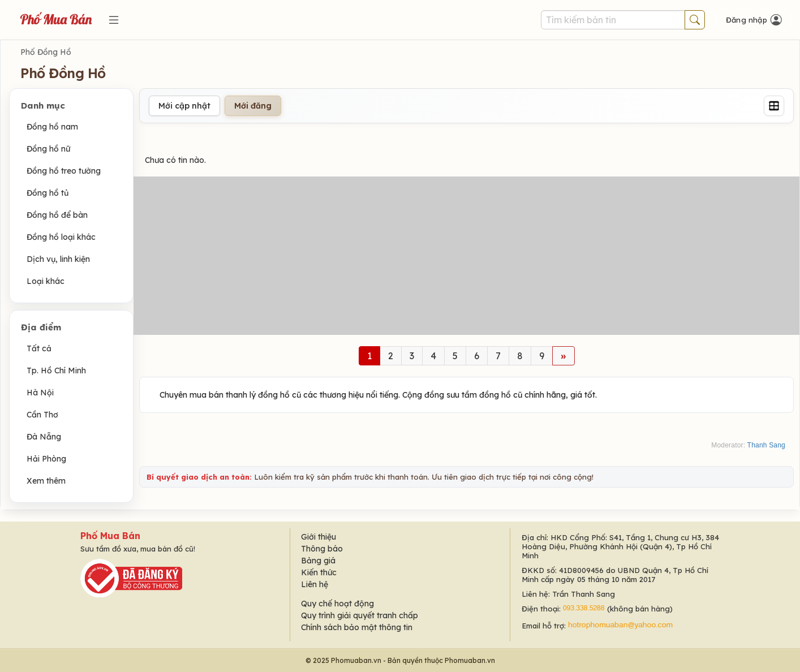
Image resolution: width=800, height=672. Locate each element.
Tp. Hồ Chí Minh (56, 371)
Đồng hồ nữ (48, 149)
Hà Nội (40, 393)
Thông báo (322, 549)
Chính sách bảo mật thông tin (357, 627)
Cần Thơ (42, 415)
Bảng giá (318, 561)
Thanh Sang (766, 445)
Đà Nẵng (44, 437)
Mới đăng (253, 106)
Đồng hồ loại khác (61, 237)
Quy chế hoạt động (337, 604)
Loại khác (46, 281)
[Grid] (774, 106)
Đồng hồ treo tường (64, 171)
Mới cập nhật (184, 106)
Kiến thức (319, 572)
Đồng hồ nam (52, 127)
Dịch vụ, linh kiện (58, 259)
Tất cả (39, 348)
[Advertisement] (466, 256)
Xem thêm (46, 481)
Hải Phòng (46, 459)
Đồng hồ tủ (48, 193)
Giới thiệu (319, 537)
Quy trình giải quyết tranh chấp (360, 615)
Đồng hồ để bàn (57, 215)
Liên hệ (315, 584)
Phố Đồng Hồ (46, 52)
